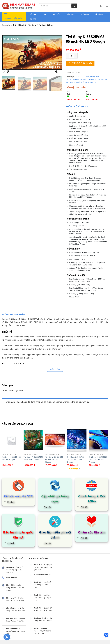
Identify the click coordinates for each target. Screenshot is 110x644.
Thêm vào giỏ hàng (80, 63)
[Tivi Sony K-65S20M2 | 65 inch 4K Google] (33, 441)
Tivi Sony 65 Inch (46, 25)
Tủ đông (100, 14)
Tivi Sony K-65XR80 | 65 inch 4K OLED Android (98, 459)
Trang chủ (6, 25)
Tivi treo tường (90, 82)
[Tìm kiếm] (74, 6)
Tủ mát (34, 19)
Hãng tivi (22, 25)
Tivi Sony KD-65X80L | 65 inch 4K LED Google (55, 459)
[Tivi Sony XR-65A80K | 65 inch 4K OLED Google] (77, 441)
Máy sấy (57, 14)
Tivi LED (75, 79)
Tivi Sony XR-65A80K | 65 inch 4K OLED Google (77, 459)
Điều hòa (86, 14)
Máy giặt (71, 14)
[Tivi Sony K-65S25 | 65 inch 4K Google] (12, 441)
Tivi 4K (77, 77)
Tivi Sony (32, 25)
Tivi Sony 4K (92, 79)
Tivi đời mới (94, 77)
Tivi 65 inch (85, 77)
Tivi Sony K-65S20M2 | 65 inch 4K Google (33, 458)
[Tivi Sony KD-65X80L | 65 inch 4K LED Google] (55, 441)
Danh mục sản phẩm (13, 16)
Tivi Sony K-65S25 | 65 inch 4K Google (11, 458)
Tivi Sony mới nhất (77, 82)
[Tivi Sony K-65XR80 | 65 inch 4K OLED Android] (98, 441)
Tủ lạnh (34, 14)
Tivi (46, 14)
